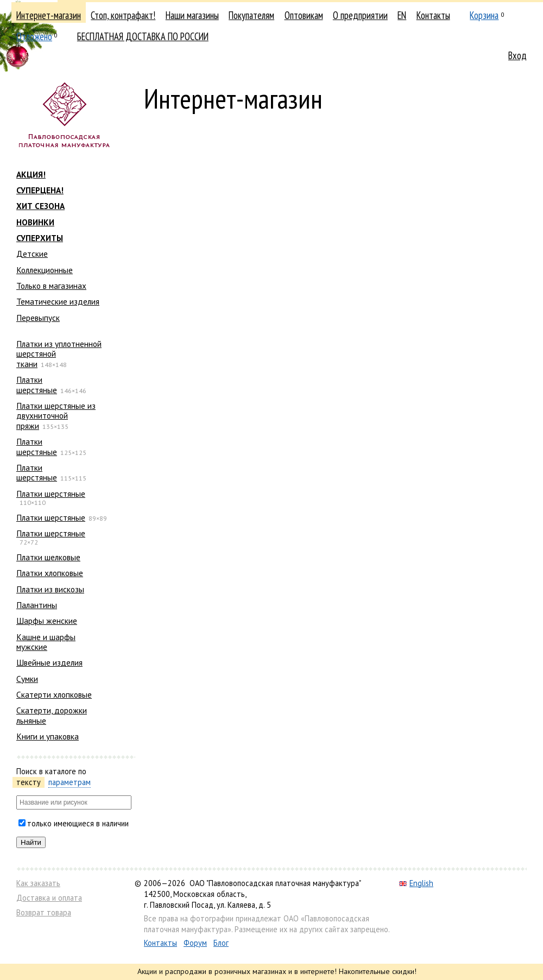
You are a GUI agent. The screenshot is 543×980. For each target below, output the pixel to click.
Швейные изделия (49, 662)
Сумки (27, 679)
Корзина (484, 15)
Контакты (433, 15)
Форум (195, 943)
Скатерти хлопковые (54, 694)
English (416, 883)
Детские (32, 254)
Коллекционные (45, 270)
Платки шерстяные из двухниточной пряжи (56, 416)
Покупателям (251, 15)
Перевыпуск (38, 318)
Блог (221, 943)
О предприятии (360, 15)
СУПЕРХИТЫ (40, 238)
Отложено (34, 36)
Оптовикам (304, 15)
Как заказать (38, 883)
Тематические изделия (58, 301)
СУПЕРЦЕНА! (40, 190)
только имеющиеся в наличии (78, 823)
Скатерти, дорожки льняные (52, 715)
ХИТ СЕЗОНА (40, 206)
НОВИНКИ (35, 222)
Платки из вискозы (50, 589)
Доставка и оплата (49, 898)
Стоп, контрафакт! (123, 15)
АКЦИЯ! (31, 174)
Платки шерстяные (37, 384)
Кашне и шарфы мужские (46, 642)
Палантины (37, 605)
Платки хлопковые (50, 573)
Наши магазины (192, 15)
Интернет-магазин (49, 15)
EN (402, 15)
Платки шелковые (48, 557)
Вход (517, 55)
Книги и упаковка (48, 736)
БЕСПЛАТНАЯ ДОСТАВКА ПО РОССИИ (143, 36)
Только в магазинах (51, 286)
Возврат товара (44, 912)
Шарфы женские (47, 621)
